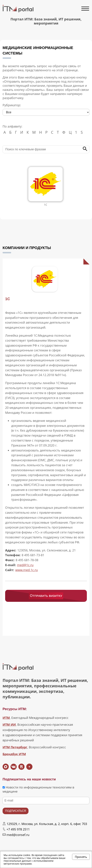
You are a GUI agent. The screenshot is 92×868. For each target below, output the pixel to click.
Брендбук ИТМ (14, 754)
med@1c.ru (25, 565)
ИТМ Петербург (15, 747)
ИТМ (6, 718)
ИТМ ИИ (9, 725)
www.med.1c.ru (27, 570)
